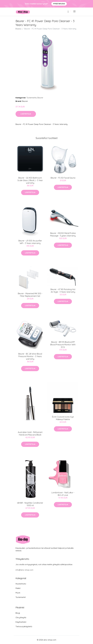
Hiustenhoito (21, 584)
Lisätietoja (26, 114)
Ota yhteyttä (21, 617)
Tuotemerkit (32, 98)
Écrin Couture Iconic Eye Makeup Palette (63, 418)
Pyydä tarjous (59, 4)
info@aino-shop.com (24, 570)
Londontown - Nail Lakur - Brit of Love (63, 494)
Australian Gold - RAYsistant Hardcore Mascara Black (30, 433)
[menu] (75, 11)
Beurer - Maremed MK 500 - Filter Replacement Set (30, 295)
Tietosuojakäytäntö (24, 626)
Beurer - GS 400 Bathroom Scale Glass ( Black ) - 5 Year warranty (30, 180)
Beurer (40, 98)
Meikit (18, 588)
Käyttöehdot (21, 622)
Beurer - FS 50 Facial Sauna (63, 178)
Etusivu (18, 29)
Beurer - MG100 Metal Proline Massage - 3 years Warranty (63, 234)
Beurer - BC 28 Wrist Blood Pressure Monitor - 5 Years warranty (30, 356)
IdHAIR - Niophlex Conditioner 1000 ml (30, 504)
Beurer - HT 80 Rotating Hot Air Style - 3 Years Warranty (63, 291)
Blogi (18, 613)
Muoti (18, 593)
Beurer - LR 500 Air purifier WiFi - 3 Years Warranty (30, 242)
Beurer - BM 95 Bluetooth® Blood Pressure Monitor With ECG (63, 345)
